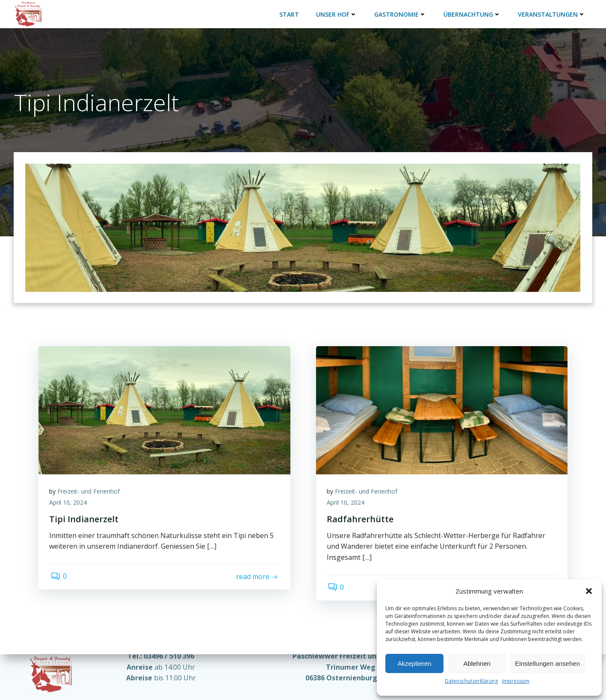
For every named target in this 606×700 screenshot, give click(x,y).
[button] (589, 591)
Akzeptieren (414, 663)
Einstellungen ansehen (547, 663)
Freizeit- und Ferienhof (91, 484)
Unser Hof (336, 13)
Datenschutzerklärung (471, 681)
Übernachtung (471, 13)
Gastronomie (399, 13)
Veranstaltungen (551, 13)
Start (288, 13)
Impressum (516, 681)
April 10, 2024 (70, 495)
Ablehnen (477, 663)
